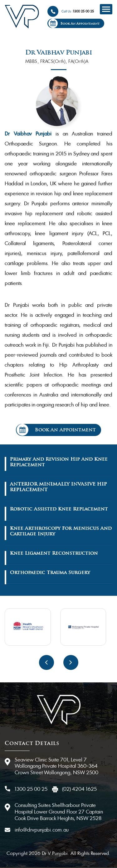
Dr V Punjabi (54, 853)
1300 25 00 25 (83, 11)
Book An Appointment (80, 24)
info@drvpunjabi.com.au (42, 830)
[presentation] (46, 662)
